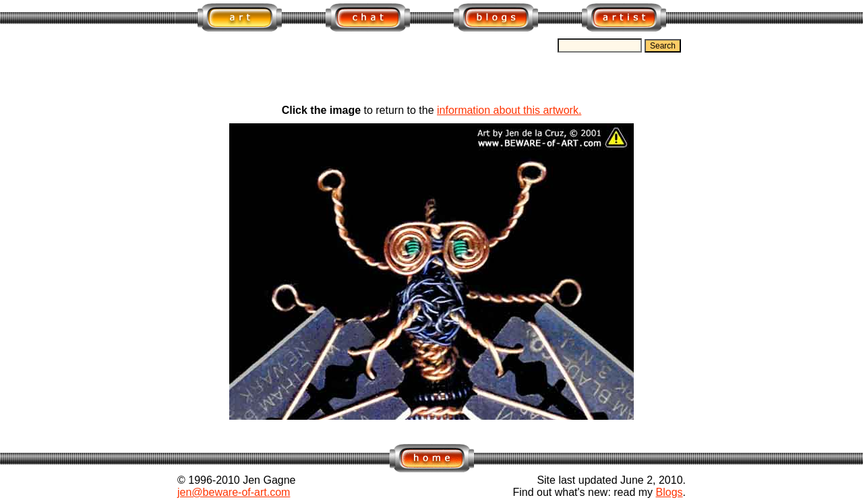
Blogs (669, 492)
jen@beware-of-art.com (234, 492)
